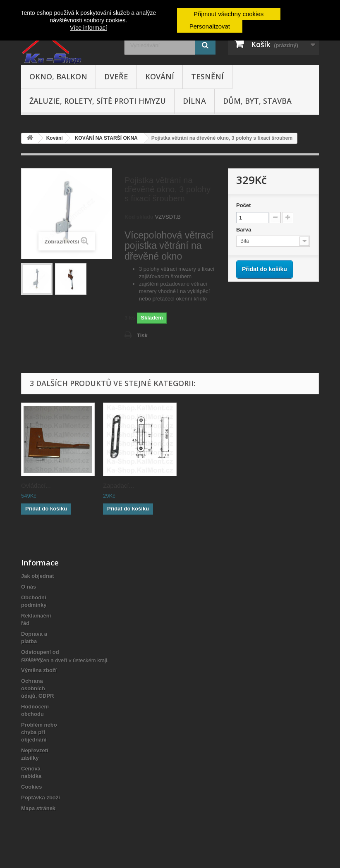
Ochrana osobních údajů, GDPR (37, 688)
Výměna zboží (39, 670)
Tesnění (207, 76)
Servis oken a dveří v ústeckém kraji (64, 823)
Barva (244, 230)
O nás (29, 587)
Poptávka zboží (41, 798)
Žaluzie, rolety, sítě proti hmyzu (98, 101)
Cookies (32, 787)
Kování (160, 76)
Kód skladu (139, 217)
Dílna (194, 101)
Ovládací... (36, 485)
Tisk (142, 335)
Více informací (88, 28)
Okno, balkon (58, 76)
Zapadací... (200, 485)
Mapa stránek (38, 808)
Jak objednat (37, 576)
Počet (243, 205)
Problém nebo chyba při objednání (39, 732)
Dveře (116, 76)
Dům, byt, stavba (257, 101)
